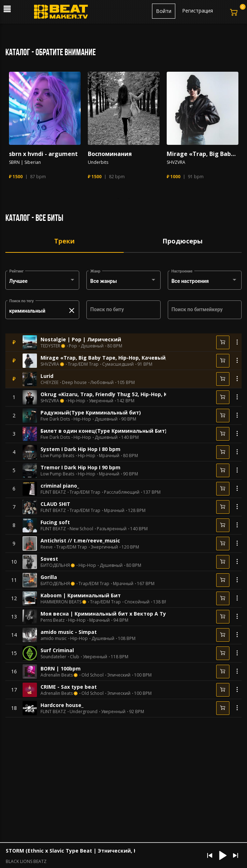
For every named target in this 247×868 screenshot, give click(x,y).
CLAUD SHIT (55, 504)
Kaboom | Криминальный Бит (81, 595)
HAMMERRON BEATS (61, 602)
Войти (164, 11)
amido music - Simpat (69, 632)
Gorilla (49, 577)
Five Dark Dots (55, 419)
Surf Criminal (57, 650)
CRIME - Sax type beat (69, 687)
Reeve (47, 547)
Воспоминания (110, 154)
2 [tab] (129, 199)
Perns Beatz (53, 620)
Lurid (47, 376)
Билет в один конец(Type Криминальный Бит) (104, 431)
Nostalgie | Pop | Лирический (81, 339)
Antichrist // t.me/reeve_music (80, 540)
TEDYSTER (50, 346)
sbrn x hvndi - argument (43, 154)
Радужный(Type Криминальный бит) (91, 412)
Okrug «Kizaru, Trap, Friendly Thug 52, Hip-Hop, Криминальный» (125, 394)
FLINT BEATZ (53, 492)
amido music (54, 639)
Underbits (98, 162)
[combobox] (42, 281)
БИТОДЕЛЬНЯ (55, 565)
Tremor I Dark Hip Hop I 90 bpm (80, 467)
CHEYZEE (49, 383)
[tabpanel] (45, 129)
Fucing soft (55, 522)
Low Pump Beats (57, 456)
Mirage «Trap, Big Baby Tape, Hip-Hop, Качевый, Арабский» (203, 154)
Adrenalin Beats (57, 675)
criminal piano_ (60, 486)
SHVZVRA (176, 162)
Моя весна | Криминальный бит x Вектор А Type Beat (113, 614)
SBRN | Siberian (25, 162)
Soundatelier (53, 657)
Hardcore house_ (62, 705)
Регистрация (198, 11)
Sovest (49, 559)
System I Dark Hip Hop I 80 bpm (80, 449)
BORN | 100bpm (61, 668)
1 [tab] (118, 199)
